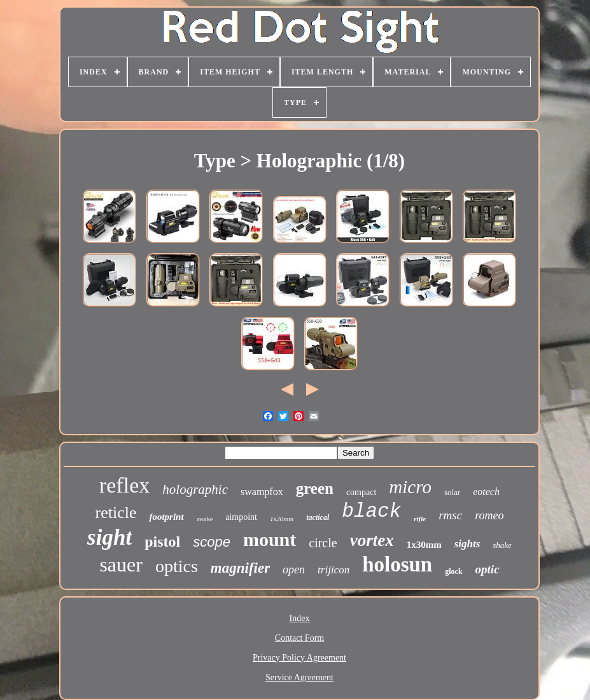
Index (300, 618)
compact (361, 492)
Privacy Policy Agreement (299, 658)
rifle (420, 519)
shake (502, 545)
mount (270, 539)
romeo (489, 515)
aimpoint (241, 517)
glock (453, 571)
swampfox (262, 492)
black (371, 511)
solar (452, 492)
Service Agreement (299, 677)
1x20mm (282, 519)
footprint (166, 517)
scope (212, 542)
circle (323, 543)
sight (109, 537)
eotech (486, 492)
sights (467, 544)
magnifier (240, 568)
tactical (318, 517)
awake (205, 519)
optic (488, 569)
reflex (124, 485)
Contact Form (299, 638)
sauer (121, 564)
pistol (162, 542)
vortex (372, 540)
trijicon (334, 570)
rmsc (450, 515)
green (315, 488)
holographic (195, 489)
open (294, 570)
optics (177, 566)
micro (410, 487)
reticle (116, 513)
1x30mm (424, 545)
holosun (397, 564)
